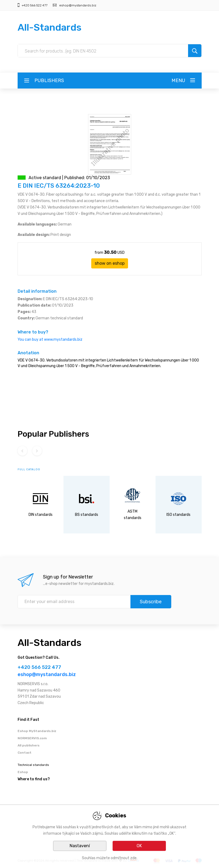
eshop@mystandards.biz (78, 5)
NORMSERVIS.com (32, 738)
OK (139, 846)
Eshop (23, 772)
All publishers (29, 745)
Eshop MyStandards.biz (37, 731)
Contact (25, 753)
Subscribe (151, 602)
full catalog (29, 469)
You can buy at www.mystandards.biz (50, 339)
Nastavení (80, 846)
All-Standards (49, 27)
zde (133, 858)
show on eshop (110, 263)
